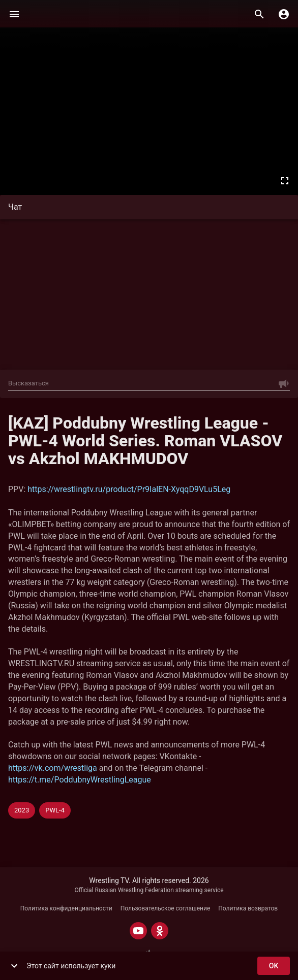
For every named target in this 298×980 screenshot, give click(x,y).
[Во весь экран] (285, 181)
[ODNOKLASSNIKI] (160, 931)
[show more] (14, 966)
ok (274, 966)
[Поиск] (259, 14)
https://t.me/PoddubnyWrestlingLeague (80, 780)
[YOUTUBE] (138, 931)
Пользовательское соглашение (166, 908)
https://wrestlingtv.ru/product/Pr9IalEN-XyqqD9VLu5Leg (129, 489)
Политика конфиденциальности (66, 908)
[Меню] (14, 14)
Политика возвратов (248, 908)
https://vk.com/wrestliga (53, 768)
